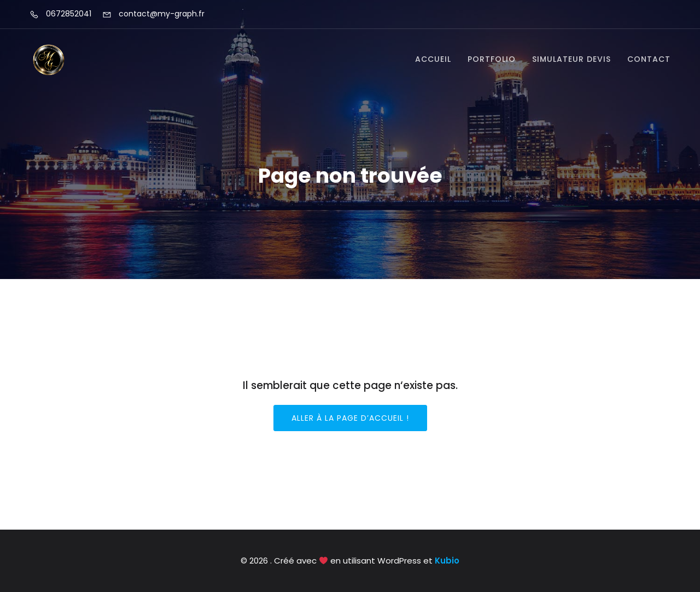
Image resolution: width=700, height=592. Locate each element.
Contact (649, 59)
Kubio (447, 561)
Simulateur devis (571, 59)
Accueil (433, 59)
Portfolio (492, 59)
